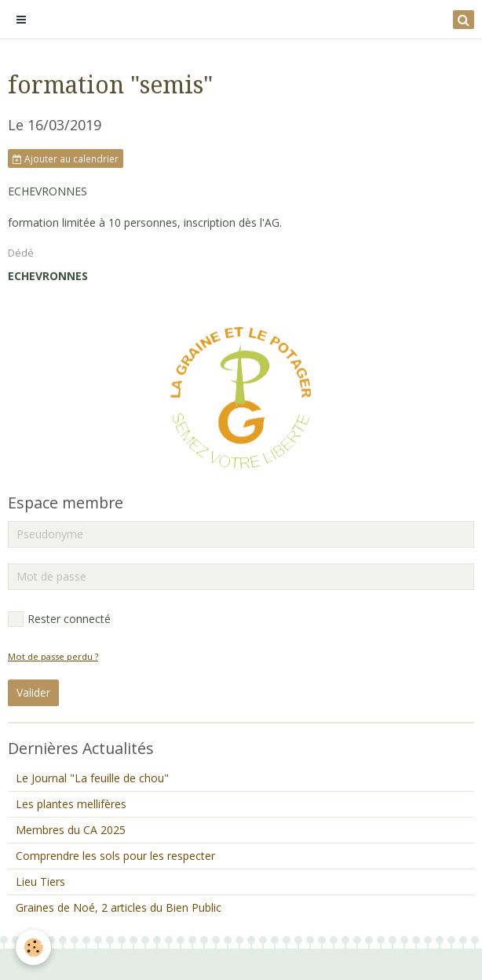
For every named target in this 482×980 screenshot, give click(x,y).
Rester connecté (59, 619)
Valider (33, 692)
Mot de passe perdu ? (53, 656)
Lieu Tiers (40, 882)
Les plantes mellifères (71, 804)
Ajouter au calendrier (66, 158)
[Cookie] (33, 947)
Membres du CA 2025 (71, 830)
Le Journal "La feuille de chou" (92, 778)
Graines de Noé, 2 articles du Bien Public (119, 907)
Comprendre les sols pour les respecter (115, 856)
